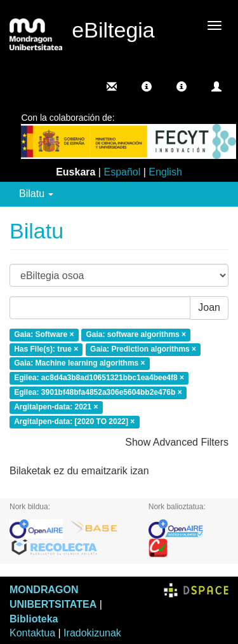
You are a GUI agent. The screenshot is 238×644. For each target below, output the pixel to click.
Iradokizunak (92, 633)
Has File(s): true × (46, 349)
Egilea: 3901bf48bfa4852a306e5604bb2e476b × (98, 392)
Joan (209, 307)
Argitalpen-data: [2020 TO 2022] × (74, 421)
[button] (147, 86)
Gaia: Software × (44, 334)
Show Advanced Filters (177, 442)
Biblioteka (34, 619)
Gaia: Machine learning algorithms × (79, 364)
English (165, 172)
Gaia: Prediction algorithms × (143, 349)
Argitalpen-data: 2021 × (56, 407)
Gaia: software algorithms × (136, 334)
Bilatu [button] (36, 194)
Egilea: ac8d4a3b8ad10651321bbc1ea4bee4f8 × (99, 378)
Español (122, 172)
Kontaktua (32, 633)
